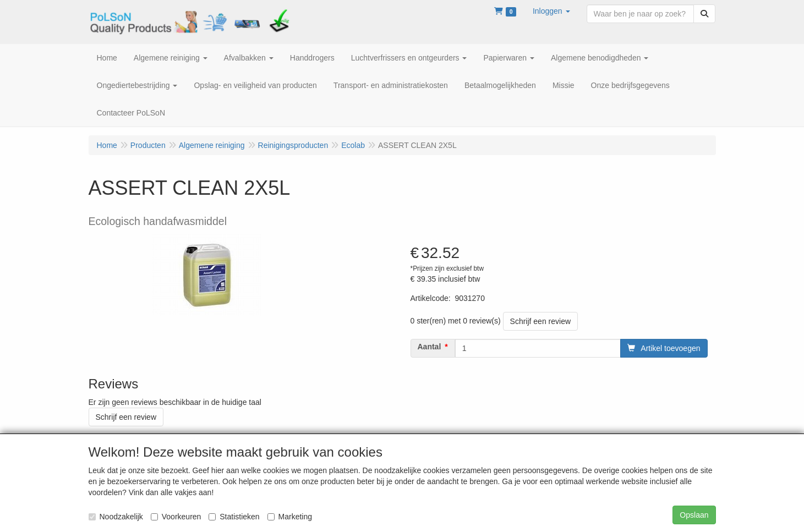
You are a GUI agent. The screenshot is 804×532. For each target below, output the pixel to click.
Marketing (290, 517)
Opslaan (694, 515)
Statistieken (234, 517)
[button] (551, 11)
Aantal (430, 347)
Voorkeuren (176, 517)
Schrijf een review (541, 321)
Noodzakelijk (116, 517)
